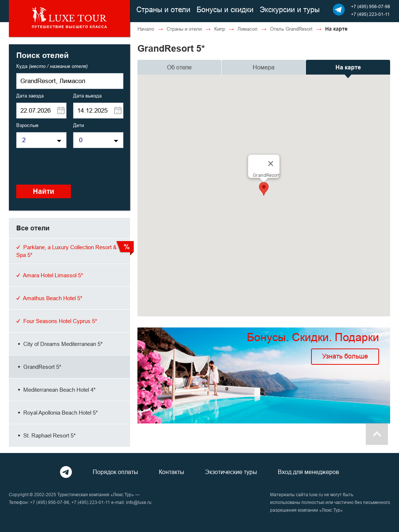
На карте (348, 67)
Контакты (172, 472)
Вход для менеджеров (308, 472)
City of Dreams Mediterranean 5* (59, 344)
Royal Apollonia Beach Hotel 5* (57, 413)
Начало (146, 29)
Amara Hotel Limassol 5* (50, 275)
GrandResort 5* (39, 367)
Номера (264, 67)
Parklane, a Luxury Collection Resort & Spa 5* (66, 251)
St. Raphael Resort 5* (46, 435)
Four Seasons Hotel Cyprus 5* (57, 321)
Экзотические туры (231, 472)
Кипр (220, 29)
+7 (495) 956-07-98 (371, 6)
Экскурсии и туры (290, 9)
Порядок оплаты (115, 472)
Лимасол (248, 29)
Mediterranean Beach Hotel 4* (56, 390)
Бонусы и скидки (225, 9)
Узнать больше (345, 356)
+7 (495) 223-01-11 (370, 14)
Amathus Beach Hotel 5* (49, 298)
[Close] (271, 164)
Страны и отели (163, 9)
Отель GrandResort (291, 29)
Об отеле (179, 67)
